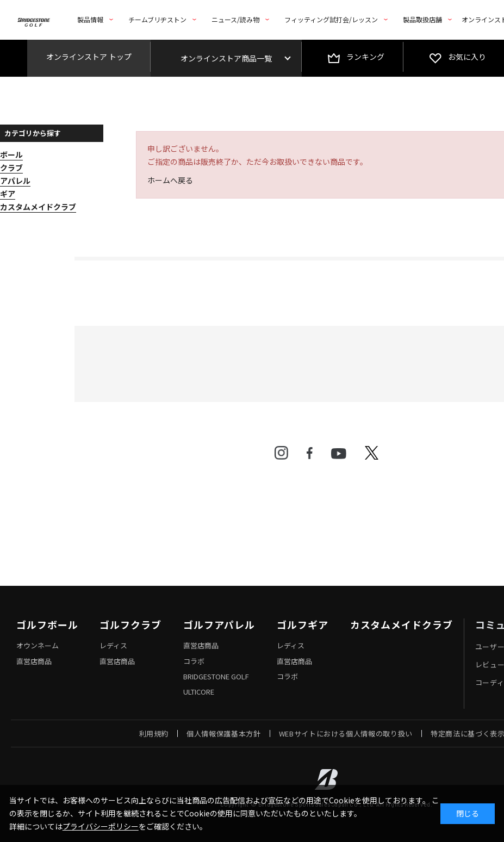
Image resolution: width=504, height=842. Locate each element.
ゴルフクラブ (130, 625)
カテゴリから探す (33, 133)
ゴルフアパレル (219, 625)
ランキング (365, 57)
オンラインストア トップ (89, 57)
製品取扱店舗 (422, 19)
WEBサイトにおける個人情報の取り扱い (346, 733)
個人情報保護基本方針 (224, 733)
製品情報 (90, 19)
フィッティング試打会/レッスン (331, 19)
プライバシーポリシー (101, 826)
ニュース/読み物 (235, 19)
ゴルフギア (303, 625)
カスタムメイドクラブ (402, 625)
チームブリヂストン (157, 19)
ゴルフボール (47, 625)
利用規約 (154, 733)
